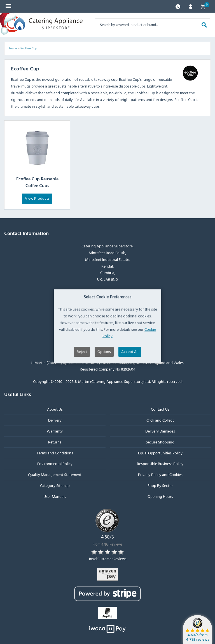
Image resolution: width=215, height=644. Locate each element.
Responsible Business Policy (160, 464)
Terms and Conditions (55, 453)
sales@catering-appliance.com (111, 309)
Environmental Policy (55, 464)
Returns (55, 442)
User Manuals (55, 496)
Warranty (55, 431)
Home (13, 48)
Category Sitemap (55, 485)
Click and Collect (160, 420)
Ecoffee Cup (29, 48)
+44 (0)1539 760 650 (110, 295)
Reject (82, 373)
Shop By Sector (160, 485)
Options (104, 373)
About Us (55, 409)
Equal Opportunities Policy (160, 453)
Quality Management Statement (55, 474)
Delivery (55, 420)
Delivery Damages (160, 431)
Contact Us (160, 409)
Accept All (130, 373)
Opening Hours (160, 496)
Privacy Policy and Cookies (160, 474)
